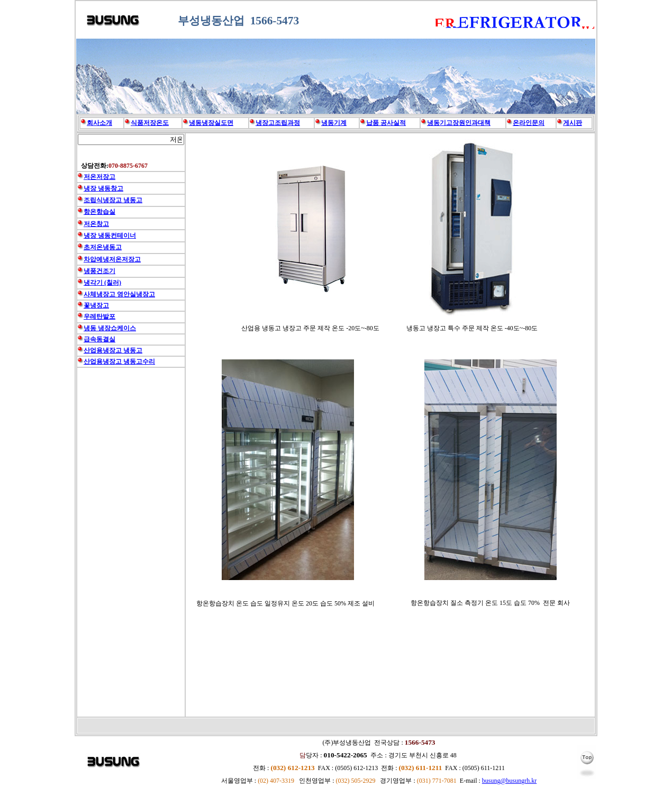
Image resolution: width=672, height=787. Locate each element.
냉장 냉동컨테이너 (110, 236)
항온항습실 (99, 212)
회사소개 (99, 123)
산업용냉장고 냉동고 (113, 350)
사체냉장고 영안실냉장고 (119, 294)
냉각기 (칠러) (102, 283)
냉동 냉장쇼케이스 (110, 328)
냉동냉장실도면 (211, 123)
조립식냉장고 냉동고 (113, 200)
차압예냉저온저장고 (112, 259)
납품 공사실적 (386, 123)
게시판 (573, 123)
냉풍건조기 (99, 271)
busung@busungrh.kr (509, 781)
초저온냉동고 (103, 247)
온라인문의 (529, 123)
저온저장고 (99, 177)
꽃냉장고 (96, 305)
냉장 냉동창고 (103, 188)
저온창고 (96, 224)
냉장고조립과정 (278, 123)
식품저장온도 (150, 123)
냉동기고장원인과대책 (459, 123)
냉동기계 (334, 123)
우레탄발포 (99, 316)
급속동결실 (99, 339)
